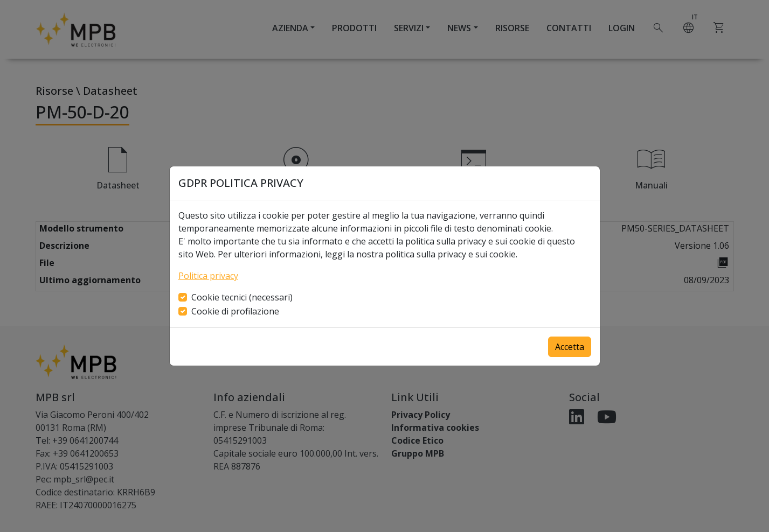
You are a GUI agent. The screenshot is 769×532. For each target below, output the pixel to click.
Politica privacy (208, 276)
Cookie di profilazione (235, 311)
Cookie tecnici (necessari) (242, 297)
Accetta (570, 347)
